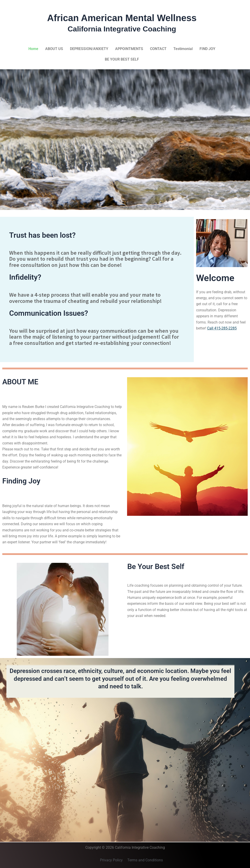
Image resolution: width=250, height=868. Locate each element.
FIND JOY (207, 49)
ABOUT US (54, 49)
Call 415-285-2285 (222, 328)
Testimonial (183, 49)
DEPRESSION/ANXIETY (89, 49)
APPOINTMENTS (129, 49)
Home (33, 49)
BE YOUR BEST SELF (122, 59)
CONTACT (158, 49)
